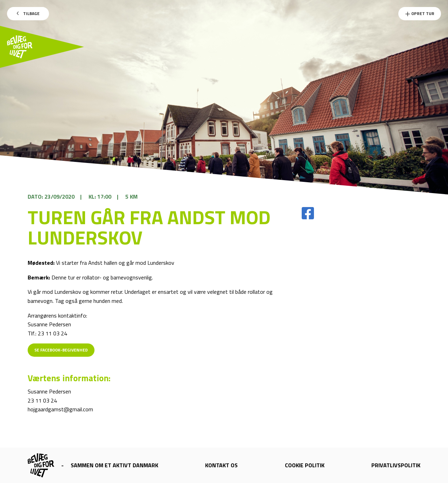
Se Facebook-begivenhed (61, 350)
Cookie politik (305, 465)
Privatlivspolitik (396, 465)
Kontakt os (221, 465)
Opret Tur (420, 13)
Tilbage (28, 13)
